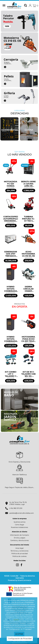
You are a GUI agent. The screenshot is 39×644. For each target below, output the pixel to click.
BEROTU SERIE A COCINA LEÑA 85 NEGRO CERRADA (28, 184)
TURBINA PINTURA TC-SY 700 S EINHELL (28, 219)
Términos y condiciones (19, 551)
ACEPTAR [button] (19, 634)
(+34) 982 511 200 (16, 508)
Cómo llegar (20, 525)
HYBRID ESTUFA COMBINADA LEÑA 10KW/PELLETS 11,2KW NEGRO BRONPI (11, 289)
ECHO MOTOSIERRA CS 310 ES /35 (28, 254)
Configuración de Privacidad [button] (20, 639)
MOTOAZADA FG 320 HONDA (11, 184)
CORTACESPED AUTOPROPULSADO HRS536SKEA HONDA (11, 219)
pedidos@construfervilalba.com (22, 513)
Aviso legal (19, 548)
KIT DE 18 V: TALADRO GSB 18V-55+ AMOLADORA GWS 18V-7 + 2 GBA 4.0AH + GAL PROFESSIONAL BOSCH (28, 374)
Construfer (14, 6)
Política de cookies (19, 556)
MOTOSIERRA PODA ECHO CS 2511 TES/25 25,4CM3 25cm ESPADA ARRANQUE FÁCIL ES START (28, 339)
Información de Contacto (19, 535)
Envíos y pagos (20, 538)
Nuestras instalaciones (19, 527)
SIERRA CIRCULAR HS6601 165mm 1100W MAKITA (28, 289)
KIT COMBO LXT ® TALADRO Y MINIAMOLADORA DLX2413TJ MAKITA (11, 374)
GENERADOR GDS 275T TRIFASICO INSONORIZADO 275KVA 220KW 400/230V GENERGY (11, 254)
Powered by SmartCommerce (19, 580)
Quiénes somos (20, 522)
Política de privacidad (20, 554)
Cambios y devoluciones (20, 540)
